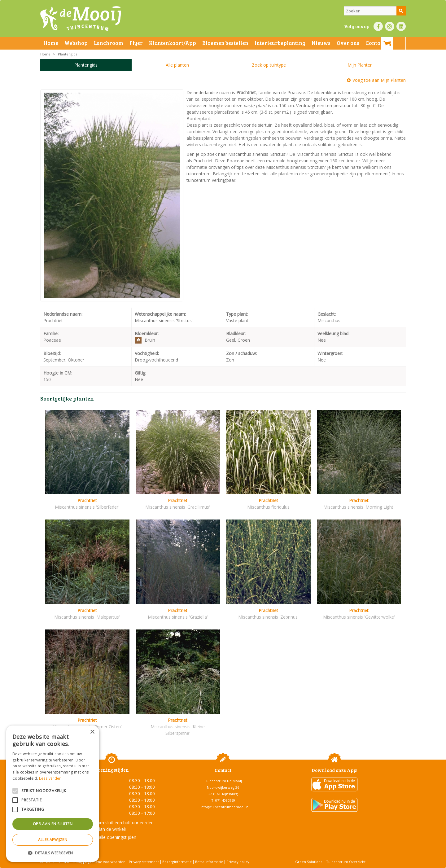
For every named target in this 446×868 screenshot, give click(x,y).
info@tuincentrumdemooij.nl (225, 807)
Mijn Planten (360, 65)
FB (378, 26)
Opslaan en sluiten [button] (53, 824)
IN (390, 26)
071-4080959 (225, 800)
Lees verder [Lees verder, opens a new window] (50, 778)
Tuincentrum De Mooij (223, 781)
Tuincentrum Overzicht (346, 862)
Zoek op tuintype (269, 65)
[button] (53, 853)
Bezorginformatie (177, 862)
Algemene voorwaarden (105, 862)
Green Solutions (309, 862)
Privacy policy (238, 862)
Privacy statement (144, 862)
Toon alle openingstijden (111, 837)
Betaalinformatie (209, 862)
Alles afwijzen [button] (53, 840)
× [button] (92, 732)
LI (401, 26)
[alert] (53, 794)
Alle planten (177, 65)
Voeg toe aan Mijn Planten (379, 80)
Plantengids (86, 65)
